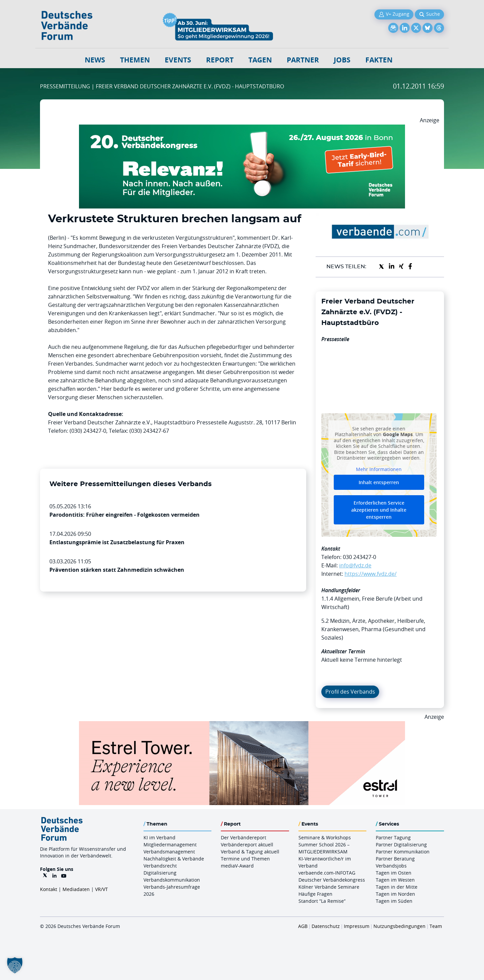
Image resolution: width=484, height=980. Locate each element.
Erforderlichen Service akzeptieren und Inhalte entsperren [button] (379, 510)
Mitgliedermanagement (170, 845)
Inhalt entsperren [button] (379, 482)
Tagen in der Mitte (397, 887)
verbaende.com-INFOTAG (327, 873)
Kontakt (49, 889)
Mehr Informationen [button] (379, 469)
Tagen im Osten (394, 873)
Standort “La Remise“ (322, 901)
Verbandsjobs (391, 866)
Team (436, 926)
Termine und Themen (245, 859)
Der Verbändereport (244, 837)
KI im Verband (159, 837)
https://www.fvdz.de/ (371, 574)
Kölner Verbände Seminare (329, 887)
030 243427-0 (359, 557)
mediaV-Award (237, 866)
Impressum (357, 926)
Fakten (379, 60)
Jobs (342, 60)
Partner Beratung (395, 859)
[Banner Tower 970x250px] (242, 725)
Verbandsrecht (160, 866)
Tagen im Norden (395, 894)
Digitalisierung (160, 873)
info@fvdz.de (355, 565)
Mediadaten (76, 889)
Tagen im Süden (394, 901)
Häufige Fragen (315, 894)
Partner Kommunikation (403, 852)
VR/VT (102, 889)
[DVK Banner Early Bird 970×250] (242, 129)
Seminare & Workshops (325, 837)
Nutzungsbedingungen (399, 926)
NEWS (95, 60)
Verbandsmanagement (169, 852)
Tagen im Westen (395, 880)
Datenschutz (326, 926)
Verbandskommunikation (172, 880)
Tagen (260, 60)
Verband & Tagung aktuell (250, 852)
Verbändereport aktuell (247, 845)
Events (178, 60)
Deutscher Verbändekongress (332, 880)
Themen (135, 60)
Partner (303, 60)
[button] (15, 965)
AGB (303, 926)
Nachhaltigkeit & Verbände (174, 859)
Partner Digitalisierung (401, 845)
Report (220, 60)
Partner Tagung (393, 837)
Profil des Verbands (350, 692)
